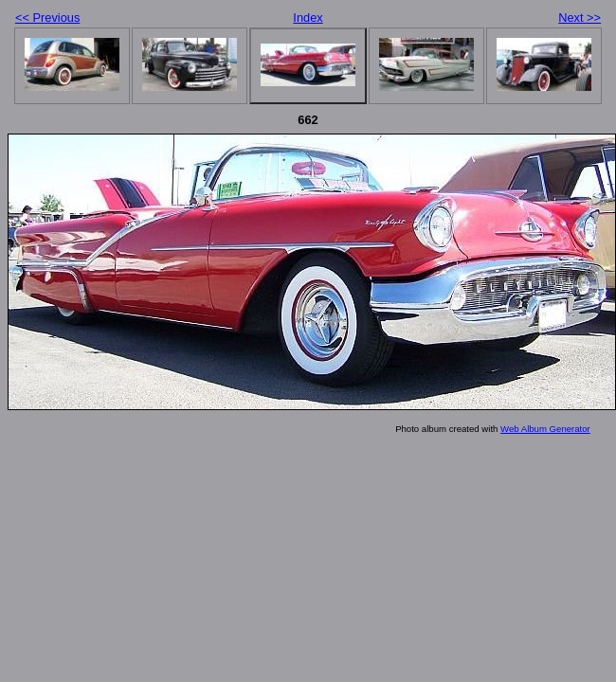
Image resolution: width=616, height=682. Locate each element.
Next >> (580, 18)
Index (308, 18)
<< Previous (47, 18)
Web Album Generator (545, 429)
